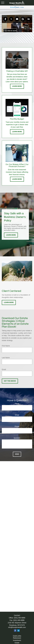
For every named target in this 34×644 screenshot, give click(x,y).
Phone (17, 427)
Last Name (6, 358)
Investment (17, 640)
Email (4, 369)
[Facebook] (15, 630)
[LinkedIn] (18, 630)
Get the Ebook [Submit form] (10, 381)
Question (17, 438)
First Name (6, 346)
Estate (17, 643)
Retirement (17, 638)
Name (17, 404)
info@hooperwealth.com (17, 627)
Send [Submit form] (17, 454)
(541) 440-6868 (20, 618)
